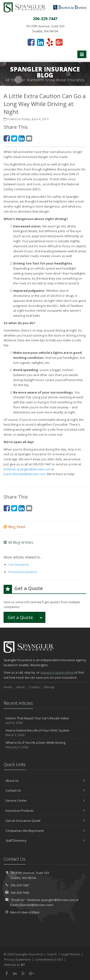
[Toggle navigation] (82, 54)
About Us (45, 781)
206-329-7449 (20, 893)
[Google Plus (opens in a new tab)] (59, 42)
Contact (34, 687)
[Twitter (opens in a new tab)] (14, 138)
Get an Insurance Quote (45, 821)
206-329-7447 (20, 885)
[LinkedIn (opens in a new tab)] (40, 42)
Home (8, 687)
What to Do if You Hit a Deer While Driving (45, 745)
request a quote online (57, 672)
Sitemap (49, 687)
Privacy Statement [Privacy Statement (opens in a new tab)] (17, 959)
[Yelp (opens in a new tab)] (50, 42)
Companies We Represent (45, 831)
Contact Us (45, 790)
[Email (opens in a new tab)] (29, 138)
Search (52, 954)
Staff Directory (45, 840)
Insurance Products (45, 811)
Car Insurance (19, 564)
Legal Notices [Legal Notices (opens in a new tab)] (71, 954)
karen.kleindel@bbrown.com (24, 474)
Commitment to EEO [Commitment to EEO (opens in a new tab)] (49, 959)
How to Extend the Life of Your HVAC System (45, 733)
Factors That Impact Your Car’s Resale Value (45, 721)
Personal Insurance (23, 572)
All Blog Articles (18, 542)
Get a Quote (20, 617)
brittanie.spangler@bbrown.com (27, 469)
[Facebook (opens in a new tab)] (31, 42)
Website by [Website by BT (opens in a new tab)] (15, 965)
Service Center (45, 800)
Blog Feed (14, 527)
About (21, 687)
